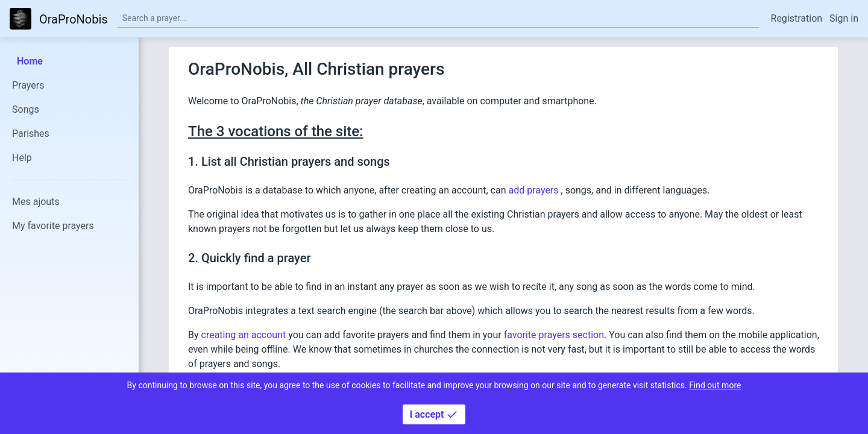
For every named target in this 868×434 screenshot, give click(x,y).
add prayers (535, 190)
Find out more (715, 385)
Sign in (844, 18)
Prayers (28, 85)
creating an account (244, 335)
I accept (434, 414)
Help (22, 158)
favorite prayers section (554, 335)
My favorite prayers (53, 226)
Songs (26, 109)
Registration (797, 18)
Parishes (31, 134)
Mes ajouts (36, 202)
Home (30, 61)
